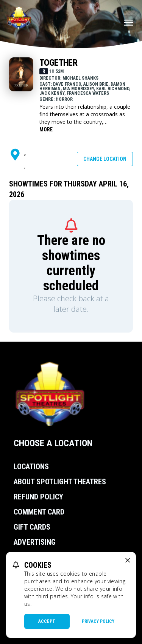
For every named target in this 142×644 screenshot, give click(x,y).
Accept (47, 621)
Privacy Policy (98, 621)
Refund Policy (38, 497)
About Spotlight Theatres (60, 482)
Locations (31, 467)
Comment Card (39, 512)
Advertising (35, 542)
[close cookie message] (128, 560)
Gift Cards (32, 527)
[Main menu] (128, 23)
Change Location (105, 159)
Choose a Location (53, 443)
